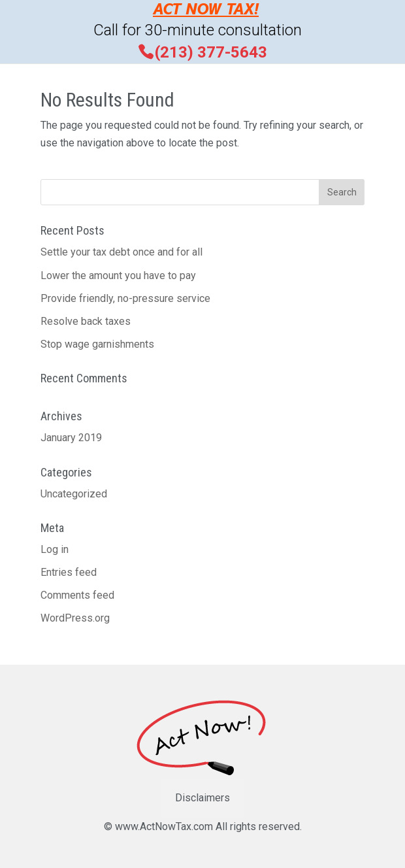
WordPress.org (75, 618)
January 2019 (71, 438)
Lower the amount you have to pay (118, 275)
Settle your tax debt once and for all (121, 252)
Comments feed (77, 595)
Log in (55, 549)
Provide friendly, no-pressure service (125, 298)
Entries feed (69, 572)
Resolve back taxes (86, 321)
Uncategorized (74, 494)
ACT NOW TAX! (206, 11)
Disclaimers (202, 798)
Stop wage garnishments (97, 344)
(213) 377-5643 (211, 52)
